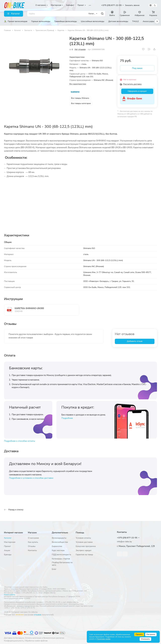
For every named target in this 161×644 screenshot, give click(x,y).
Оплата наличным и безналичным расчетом (45, 638)
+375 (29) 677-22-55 (111, 5)
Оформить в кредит (137, 91)
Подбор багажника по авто (62, 564)
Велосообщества (60, 542)
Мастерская (10, 542)
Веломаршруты (59, 538)
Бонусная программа (86, 546)
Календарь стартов (61, 559)
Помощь (80, 533)
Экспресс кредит (84, 550)
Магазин (32, 533)
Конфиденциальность (14, 641)
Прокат (7, 546)
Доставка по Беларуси (14, 638)
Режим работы (10, 595)
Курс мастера (58, 550)
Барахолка (57, 546)
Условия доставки (84, 542)
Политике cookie (104, 639)
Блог (54, 569)
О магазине (33, 538)
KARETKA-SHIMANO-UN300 (29, 308)
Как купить (33, 542)
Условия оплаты (83, 538)
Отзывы (32, 546)
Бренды (8, 555)
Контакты (32, 550)
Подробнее (67, 418)
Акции (7, 550)
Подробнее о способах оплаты (19, 441)
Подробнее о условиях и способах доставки (31, 478)
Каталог (8, 538)
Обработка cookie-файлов (36, 641)
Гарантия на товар (84, 555)
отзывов (38, 615)
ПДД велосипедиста (61, 555)
